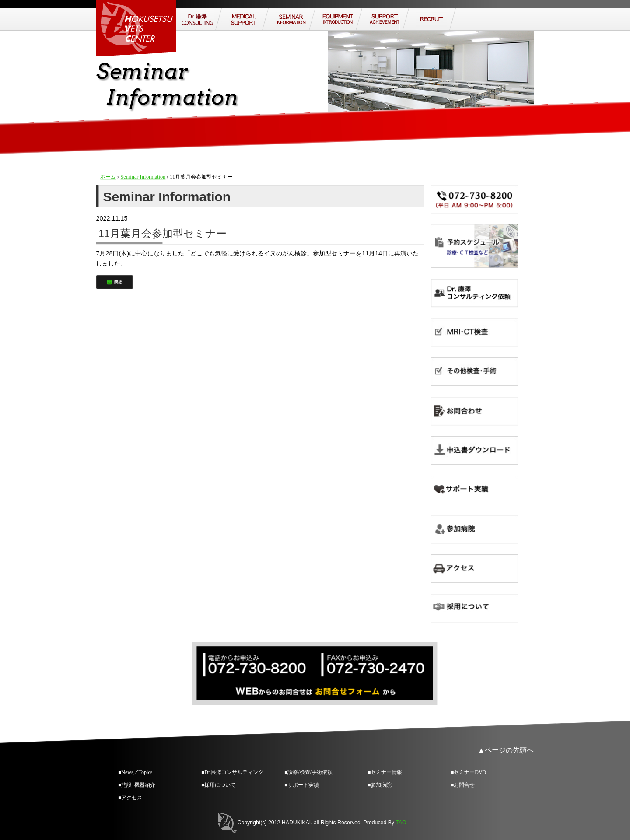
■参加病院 (380, 785)
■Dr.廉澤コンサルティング (232, 772)
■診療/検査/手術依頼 (308, 772)
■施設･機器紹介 (137, 785)
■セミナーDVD (468, 772)
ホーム (108, 177)
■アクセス (130, 798)
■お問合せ (463, 785)
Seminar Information (143, 177)
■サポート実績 (302, 785)
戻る (114, 282)
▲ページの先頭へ (506, 750)
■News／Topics (135, 772)
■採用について (219, 785)
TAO (401, 822)
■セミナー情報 (385, 772)
